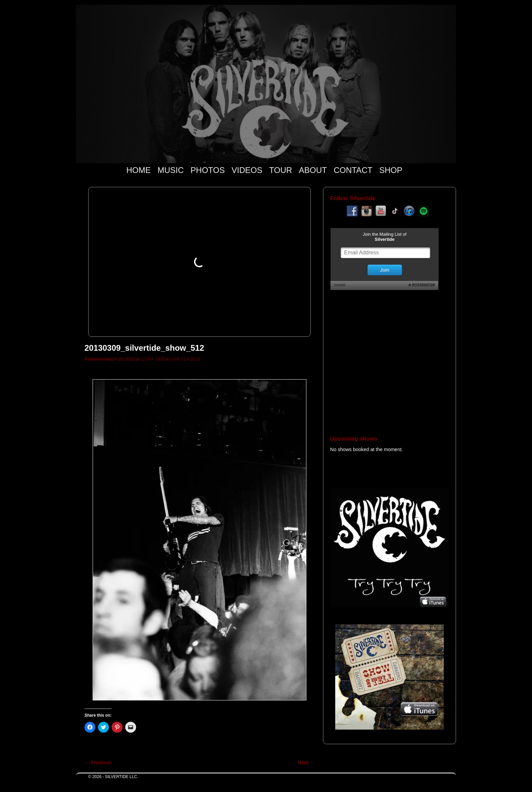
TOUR (281, 170)
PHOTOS (208, 170)
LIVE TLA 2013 (185, 359)
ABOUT (313, 170)
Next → (306, 762)
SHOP (391, 170)
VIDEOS (247, 170)
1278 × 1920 (153, 359)
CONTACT (353, 170)
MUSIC (170, 170)
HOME (138, 170)
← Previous (98, 762)
